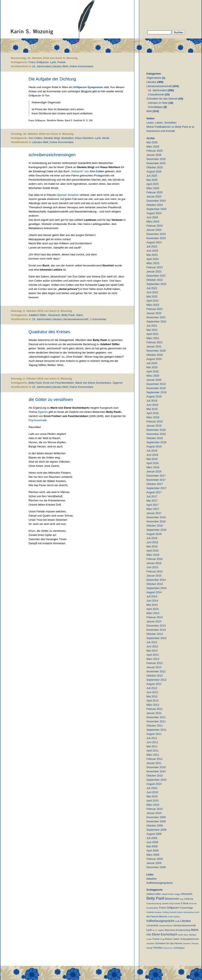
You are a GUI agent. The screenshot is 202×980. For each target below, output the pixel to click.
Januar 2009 (154, 863)
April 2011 (153, 751)
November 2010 (156, 771)
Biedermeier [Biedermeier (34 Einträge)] (172, 899)
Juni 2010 (152, 792)
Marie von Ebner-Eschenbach (93, 383)
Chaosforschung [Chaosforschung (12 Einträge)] (154, 903)
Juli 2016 (152, 538)
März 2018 (153, 467)
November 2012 (156, 671)
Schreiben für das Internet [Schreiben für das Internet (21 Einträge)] (169, 943)
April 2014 (153, 609)
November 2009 (156, 821)
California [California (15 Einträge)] (189, 899)
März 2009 (153, 855)
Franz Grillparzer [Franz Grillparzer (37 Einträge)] (169, 908)
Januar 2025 (154, 197)
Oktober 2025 (155, 167)
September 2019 (156, 392)
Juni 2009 (152, 842)
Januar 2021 (154, 346)
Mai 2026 (152, 142)
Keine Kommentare (82, 66)
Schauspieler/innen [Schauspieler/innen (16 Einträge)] (190, 939)
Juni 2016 (152, 542)
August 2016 (154, 534)
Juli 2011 (152, 738)
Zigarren (118, 383)
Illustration (67, 138)
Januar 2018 (154, 471)
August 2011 (154, 734)
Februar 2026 (155, 151)
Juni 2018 (152, 455)
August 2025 (154, 172)
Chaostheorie (156, 94)
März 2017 (153, 509)
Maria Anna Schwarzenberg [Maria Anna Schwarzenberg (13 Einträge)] (178, 930)
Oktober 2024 (155, 205)
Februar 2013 (155, 663)
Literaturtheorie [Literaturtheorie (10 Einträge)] (166, 926)
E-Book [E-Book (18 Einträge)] (185, 903)
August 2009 (154, 834)
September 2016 (156, 530)
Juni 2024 (152, 217)
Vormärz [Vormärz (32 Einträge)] (158, 948)
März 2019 (153, 417)
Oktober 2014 (155, 584)
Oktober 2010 (155, 776)
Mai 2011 (152, 746)
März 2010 (153, 805)
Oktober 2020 (155, 355)
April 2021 (153, 334)
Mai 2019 (152, 409)
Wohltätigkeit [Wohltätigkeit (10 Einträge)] (179, 948)
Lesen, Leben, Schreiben (161, 123)
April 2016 (153, 551)
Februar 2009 (155, 859)
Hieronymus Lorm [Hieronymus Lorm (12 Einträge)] (191, 912)
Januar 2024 (154, 230)
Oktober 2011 (155, 726)
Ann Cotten (35, 138)
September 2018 (156, 442)
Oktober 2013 (155, 634)
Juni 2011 (152, 742)
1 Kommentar (98, 319)
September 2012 (156, 680)
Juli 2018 (152, 451)
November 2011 (156, 721)
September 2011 (156, 730)
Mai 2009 (152, 846)
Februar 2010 (155, 809)
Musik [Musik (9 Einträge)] (181, 935)
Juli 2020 (152, 363)
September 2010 (156, 780)
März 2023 (153, 263)
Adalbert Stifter (37, 315)
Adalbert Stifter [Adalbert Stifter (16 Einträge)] (154, 894)
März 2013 (153, 659)
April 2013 (153, 655)
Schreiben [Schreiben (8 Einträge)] (150, 944)
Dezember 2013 (156, 626)
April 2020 (153, 371)
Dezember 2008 (156, 867)
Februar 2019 (155, 421)
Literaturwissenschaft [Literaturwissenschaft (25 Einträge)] (184, 925)
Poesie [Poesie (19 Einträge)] (156, 939)
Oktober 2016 (155, 526)
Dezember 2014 (156, 580)
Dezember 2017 (156, 476)
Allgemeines (154, 78)
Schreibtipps (155, 107)
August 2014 (154, 592)
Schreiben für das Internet (162, 99)
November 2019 (156, 388)
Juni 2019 (152, 405)
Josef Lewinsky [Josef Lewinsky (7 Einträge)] (174, 917)
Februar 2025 (155, 192)
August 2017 (154, 492)
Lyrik (53, 62)
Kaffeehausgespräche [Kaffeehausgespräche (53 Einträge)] (160, 921)
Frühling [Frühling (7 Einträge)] (166, 912)
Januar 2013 (154, 667)
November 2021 (156, 317)
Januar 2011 (154, 763)
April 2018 (153, 463)
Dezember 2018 (156, 430)
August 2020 (154, 359)
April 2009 (153, 851)
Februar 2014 (155, 617)
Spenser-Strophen (68, 195)
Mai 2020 (152, 367)
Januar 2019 (154, 426)
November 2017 (156, 480)
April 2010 (153, 801)
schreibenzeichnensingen (52, 155)
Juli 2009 (152, 838)
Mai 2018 (152, 459)
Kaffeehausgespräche (160, 883)
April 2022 (153, 301)
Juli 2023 (152, 247)
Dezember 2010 (156, 767)
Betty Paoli (68, 315)
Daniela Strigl (52, 138)
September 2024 (156, 209)
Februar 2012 (155, 709)
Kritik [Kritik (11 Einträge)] (177, 921)
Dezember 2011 (156, 717)
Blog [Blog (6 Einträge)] (182, 899)
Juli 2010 (152, 788)
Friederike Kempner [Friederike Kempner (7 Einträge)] (154, 912)
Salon (79, 315)
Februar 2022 (155, 309)
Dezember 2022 (156, 276)
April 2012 (153, 701)
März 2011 (153, 755)
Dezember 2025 (156, 159)
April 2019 (153, 413)
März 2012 (153, 705)
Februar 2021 (155, 342)
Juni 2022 (152, 292)
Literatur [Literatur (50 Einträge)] (186, 921)
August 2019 (154, 396)
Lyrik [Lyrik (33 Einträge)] (149, 930)
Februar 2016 (155, 559)
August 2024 (154, 213)
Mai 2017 (152, 501)
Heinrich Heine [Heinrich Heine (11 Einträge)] (176, 912)
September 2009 (156, 830)
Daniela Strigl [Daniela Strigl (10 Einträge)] (168, 904)
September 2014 (156, 588)
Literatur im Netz (158, 103)
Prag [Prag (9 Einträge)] (162, 939)
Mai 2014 (152, 605)
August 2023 (154, 242)
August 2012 (154, 684)
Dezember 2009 (156, 817)
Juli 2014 (152, 596)
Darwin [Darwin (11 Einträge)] (177, 903)
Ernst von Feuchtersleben (59, 383)
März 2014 (153, 613)
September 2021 (156, 321)
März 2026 (153, 147)
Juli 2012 (152, 688)
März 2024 (153, 222)
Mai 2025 (152, 180)
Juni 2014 (152, 601)
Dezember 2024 (156, 201)
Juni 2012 (152, 692)
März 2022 (153, 305)
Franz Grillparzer (39, 62)
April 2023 (153, 259)
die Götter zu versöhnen (51, 399)
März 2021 (153, 338)
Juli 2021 (152, 326)
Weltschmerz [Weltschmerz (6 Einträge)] (168, 948)
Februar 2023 (155, 267)
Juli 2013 (152, 642)
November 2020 (156, 351)
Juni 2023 (152, 251)
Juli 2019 (152, 401)
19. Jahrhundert (42, 66)
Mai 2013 (152, 651)
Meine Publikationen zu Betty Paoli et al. (171, 127)
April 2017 (153, 505)
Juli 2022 (152, 288)
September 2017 (156, 488)
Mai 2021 (152, 330)
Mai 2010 (152, 796)
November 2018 (156, 434)
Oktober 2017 (155, 484)
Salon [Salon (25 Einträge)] (176, 939)
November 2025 (156, 163)
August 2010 (154, 784)
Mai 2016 (152, 546)
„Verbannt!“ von (87, 171)
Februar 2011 (155, 759)
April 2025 (153, 184)
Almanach (54, 315)
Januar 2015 (154, 576)
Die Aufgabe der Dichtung (52, 79)
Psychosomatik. (38, 420)
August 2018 (154, 446)
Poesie (61, 62)
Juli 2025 (152, 176)
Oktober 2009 (155, 826)
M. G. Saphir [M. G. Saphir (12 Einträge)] (158, 930)
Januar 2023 (154, 272)
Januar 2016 (154, 563)
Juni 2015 (152, 567)
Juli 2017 (152, 496)
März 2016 (153, 555)
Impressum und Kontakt (161, 131)
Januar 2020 (154, 380)
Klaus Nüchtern (84, 138)
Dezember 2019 (156, 384)
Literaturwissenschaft (75, 319)
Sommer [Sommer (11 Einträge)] (187, 943)
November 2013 (156, 630)
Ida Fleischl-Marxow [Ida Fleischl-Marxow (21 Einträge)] (157, 916)
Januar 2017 (154, 513)
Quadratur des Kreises (49, 332)
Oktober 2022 (155, 280)
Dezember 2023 (156, 234)
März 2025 (153, 188)
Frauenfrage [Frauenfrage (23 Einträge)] (186, 908)
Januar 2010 (154, 813)
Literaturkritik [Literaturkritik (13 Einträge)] (152, 926)
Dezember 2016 (156, 517)
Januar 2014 (154, 621)
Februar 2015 (155, 571)
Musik (106, 138)
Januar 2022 (154, 313)
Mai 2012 (152, 696)
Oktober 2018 (155, 438)
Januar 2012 (154, 713)
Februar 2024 (155, 226)
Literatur (57, 66)
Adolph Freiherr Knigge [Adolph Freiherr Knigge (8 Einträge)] (171, 894)
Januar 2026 (154, 155)
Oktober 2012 (155, 676)
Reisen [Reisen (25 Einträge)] (169, 939)
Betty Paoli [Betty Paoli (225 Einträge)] (155, 898)
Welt (65, 66)
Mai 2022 (152, 296)
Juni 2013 (152, 646)
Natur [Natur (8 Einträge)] (186, 935)
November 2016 (156, 521)
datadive (151, 879)
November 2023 (156, 238)
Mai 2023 (152, 255)
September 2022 (156, 284)
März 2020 (153, 376)
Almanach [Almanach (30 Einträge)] (187, 894)
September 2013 (156, 638)
